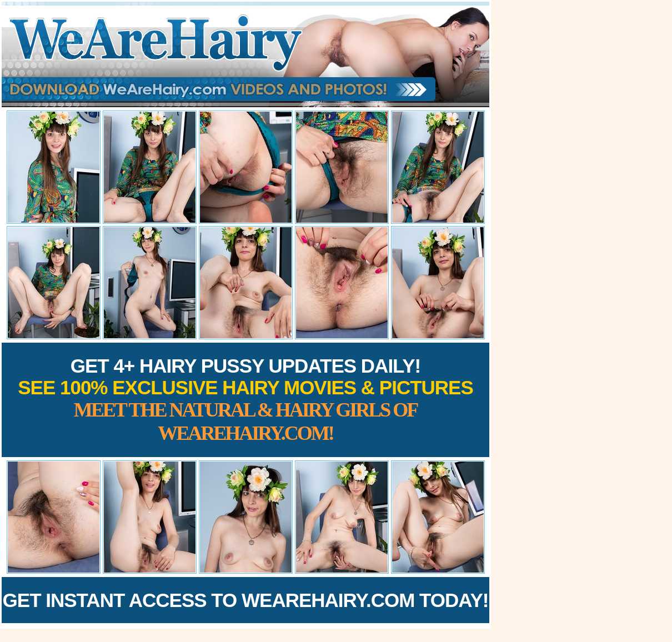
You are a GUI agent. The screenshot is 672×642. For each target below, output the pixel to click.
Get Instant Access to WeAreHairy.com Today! (246, 600)
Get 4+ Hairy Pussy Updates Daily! (245, 400)
